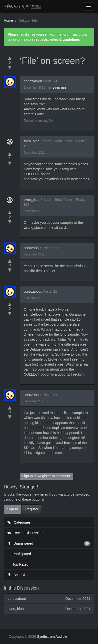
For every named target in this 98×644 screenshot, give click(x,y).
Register (44, 476)
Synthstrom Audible (23, 6)
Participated (22, 554)
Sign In (27, 476)
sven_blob (31, 141)
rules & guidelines (65, 39)
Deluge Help (59, 88)
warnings (41, 121)
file (51, 121)
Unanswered (49, 543)
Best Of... (18, 575)
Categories (19, 522)
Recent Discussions (26, 533)
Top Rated (20, 564)
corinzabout (33, 81)
